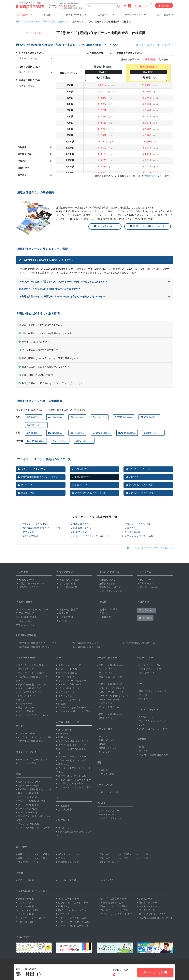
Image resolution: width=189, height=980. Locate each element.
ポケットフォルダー (108, 811)
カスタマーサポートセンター (32, 610)
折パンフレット (65, 828)
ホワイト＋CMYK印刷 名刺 (31, 801)
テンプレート (145, 580)
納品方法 (114, 572)
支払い (101, 572)
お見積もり (152, 176)
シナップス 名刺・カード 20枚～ (74, 926)
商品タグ (62, 704)
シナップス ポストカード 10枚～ (74, 787)
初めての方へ (26, 580)
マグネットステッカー (109, 707)
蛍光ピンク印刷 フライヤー (31, 684)
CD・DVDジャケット (148, 710)
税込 (150, 59)
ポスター (21, 726)
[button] (76, 15)
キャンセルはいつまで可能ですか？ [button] (38, 350)
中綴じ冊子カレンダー (69, 862)
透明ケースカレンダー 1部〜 (31, 858)
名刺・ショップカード (28, 782)
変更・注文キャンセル (109, 591)
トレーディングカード (69, 700)
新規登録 (164, 6)
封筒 (99, 763)
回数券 (101, 744)
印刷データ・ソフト (149, 583)
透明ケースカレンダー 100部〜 (33, 854)
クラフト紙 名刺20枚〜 (29, 824)
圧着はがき (63, 764)
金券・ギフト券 (106, 740)
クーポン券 (103, 752)
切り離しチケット (107, 748)
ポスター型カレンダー (109, 862)
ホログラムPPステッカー (110, 677)
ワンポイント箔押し (67, 880)
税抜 (163, 59)
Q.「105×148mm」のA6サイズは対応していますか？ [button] (94, 260)
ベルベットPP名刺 (26, 812)
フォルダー (102, 803)
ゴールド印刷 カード (68, 688)
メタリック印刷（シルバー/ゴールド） (91, 493)
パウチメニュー (145, 658)
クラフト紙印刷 (131, 532)
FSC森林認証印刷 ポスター (85, 643)
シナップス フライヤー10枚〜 (141, 493)
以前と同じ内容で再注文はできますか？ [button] (41, 325)
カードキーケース (107, 814)
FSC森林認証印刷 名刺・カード (141, 643)
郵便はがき (63, 737)
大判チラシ (132, 477)
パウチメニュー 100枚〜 (150, 669)
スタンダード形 (112, 688)
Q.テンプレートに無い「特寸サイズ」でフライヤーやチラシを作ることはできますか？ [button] (94, 282)
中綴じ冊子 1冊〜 (26, 922)
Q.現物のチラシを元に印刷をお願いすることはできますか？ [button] (94, 289)
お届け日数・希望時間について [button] (36, 375)
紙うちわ (142, 751)
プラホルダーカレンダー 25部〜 (114, 854)
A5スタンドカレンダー (69, 854)
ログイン (144, 6)
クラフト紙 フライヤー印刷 (140, 485)
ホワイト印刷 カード (68, 677)
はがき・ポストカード (68, 722)
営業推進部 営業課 (67, 610)
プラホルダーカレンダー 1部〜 (113, 858)
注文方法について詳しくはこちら (154, 45)
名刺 (18, 774)
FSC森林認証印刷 (26, 635)
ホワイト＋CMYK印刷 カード (72, 681)
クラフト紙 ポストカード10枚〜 (74, 780)
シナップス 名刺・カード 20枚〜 (34, 828)
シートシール (109, 699)
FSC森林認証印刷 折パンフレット (35, 647)
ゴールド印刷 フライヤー (30, 692)
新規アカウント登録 (68, 580)
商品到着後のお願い (108, 587)
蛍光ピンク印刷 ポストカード (72, 741)
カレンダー (22, 847)
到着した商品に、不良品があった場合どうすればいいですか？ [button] (52, 383)
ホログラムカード (66, 696)
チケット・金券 (105, 729)
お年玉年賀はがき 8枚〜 (70, 783)
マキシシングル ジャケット (152, 721)
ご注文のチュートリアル (30, 583)
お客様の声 (104, 617)
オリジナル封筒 (106, 774)
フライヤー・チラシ (26, 658)
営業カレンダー (106, 613)
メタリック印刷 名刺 (27, 805)
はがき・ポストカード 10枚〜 (72, 776)
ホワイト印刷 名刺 (26, 797)
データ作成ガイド (105, 226)
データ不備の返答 (67, 587)
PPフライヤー (26, 485)
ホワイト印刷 (24, 903)
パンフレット (63, 820)
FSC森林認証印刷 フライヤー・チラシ (38, 477)
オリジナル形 (113, 696)
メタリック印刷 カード (69, 684)
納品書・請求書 (106, 583)
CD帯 (141, 725)
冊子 (59, 798)
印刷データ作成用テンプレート (148, 226)
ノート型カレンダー (148, 858)
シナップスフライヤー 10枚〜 (32, 715)
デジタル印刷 (32, 891)
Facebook (145, 618)
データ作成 (144, 572)
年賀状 (141, 747)
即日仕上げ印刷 (25, 880)
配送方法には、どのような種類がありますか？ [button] (44, 367)
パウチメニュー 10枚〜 (150, 665)
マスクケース (145, 699)
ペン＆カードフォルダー (110, 818)
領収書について (106, 580)
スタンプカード (65, 692)
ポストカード (64, 730)
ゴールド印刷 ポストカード (71, 760)
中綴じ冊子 (63, 806)
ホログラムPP (105, 880)
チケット (102, 737)
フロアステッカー (107, 703)
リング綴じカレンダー (28, 862)
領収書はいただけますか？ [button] (34, 342)
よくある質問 (65, 617)
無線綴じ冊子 (64, 810)
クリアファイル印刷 (108, 792)
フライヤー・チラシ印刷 (35, 22)
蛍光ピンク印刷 (27, 493)
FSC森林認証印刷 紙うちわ (85, 647)
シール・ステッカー (107, 658)
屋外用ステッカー (107, 718)
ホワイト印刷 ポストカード (71, 745)
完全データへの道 (147, 587)
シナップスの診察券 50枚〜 (71, 708)
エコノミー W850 (26, 763)
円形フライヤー (81, 485)
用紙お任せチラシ (60, 22)
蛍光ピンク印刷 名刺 (27, 793)
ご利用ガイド (24, 572)
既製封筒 (102, 770)
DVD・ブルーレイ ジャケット (153, 729)
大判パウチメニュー (148, 673)
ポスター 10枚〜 (25, 734)
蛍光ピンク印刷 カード (69, 673)
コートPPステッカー (108, 669)
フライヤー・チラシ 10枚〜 (140, 469)
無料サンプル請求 (107, 610)
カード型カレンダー (148, 854)
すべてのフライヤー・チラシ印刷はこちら (150, 548)
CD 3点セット (145, 717)
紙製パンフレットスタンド (152, 691)
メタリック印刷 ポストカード (72, 757)
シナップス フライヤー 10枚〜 (139, 536)
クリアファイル (105, 785)
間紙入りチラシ (81, 469)
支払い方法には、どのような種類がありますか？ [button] (45, 333)
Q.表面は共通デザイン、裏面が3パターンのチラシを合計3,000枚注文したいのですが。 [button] (94, 297)
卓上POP (143, 695)
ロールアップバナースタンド (32, 760)
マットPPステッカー (108, 673)
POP (139, 684)
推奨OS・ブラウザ (27, 587)
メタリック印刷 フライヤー (31, 688)
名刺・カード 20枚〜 (28, 786)
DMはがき (62, 734)
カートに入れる (155, 972)
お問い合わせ (24, 602)
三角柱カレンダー (66, 858)
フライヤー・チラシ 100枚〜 (33, 469)
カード (60, 658)
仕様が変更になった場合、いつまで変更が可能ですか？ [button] (49, 358)
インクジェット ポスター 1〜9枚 (34, 737)
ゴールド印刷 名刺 (26, 809)
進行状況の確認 (66, 583)
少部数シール (145, 899)
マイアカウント (66, 572)
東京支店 (62, 613)
